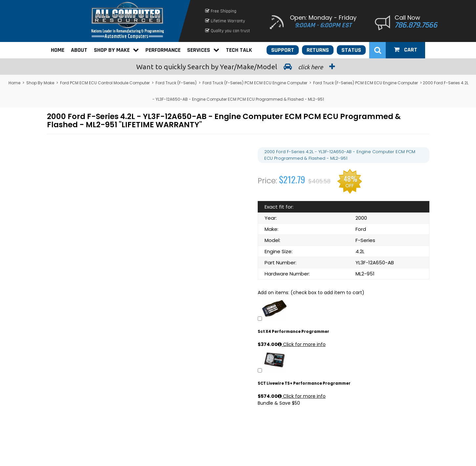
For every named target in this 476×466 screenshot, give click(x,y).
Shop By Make (116, 50)
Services (203, 50)
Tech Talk (239, 50)
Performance (163, 50)
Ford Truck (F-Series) (176, 83)
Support (283, 50)
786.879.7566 (416, 25)
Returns (318, 50)
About (79, 50)
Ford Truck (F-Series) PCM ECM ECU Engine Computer (255, 83)
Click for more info (302, 344)
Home (58, 50)
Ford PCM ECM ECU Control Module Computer (105, 83)
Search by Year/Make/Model (238, 67)
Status (351, 50)
